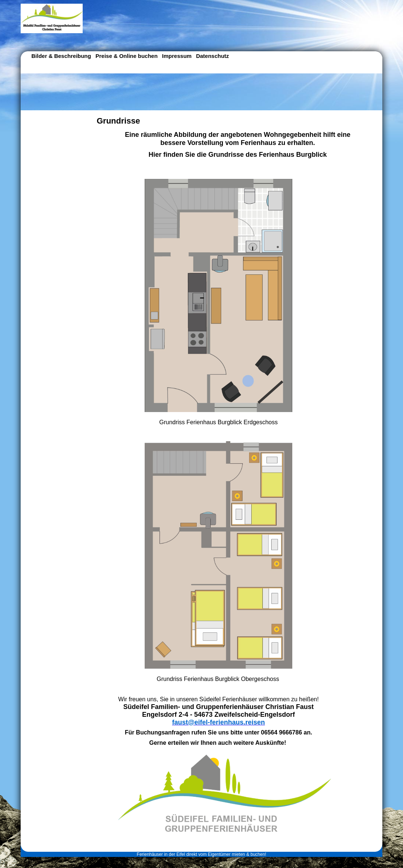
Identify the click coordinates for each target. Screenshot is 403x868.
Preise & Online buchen (127, 56)
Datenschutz (212, 56)
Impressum (177, 56)
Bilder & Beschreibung (61, 56)
